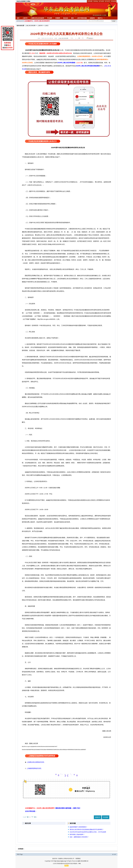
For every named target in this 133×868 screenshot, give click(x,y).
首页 (18, 18)
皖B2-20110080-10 (83, 861)
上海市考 (25, 18)
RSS (18, 854)
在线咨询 (92, 18)
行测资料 (58, 18)
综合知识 (66, 18)
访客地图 (90, 1)
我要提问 (91, 38)
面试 (72, 18)
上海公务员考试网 (30, 26)
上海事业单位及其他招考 (37, 18)
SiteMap (96, 1)
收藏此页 (98, 817)
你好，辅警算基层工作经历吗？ (79, 837)
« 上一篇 (26, 817)
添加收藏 (113, 1)
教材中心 (100, 18)
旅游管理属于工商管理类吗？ (79, 827)
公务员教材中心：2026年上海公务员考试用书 (37, 21)
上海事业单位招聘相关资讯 (35, 762)
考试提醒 (106, 817)
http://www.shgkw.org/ (60, 861)
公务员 (46, 26)
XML (80, 864)
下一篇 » (34, 817)
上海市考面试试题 (82, 18)
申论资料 (50, 18)
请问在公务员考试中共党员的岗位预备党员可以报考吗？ (87, 829)
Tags (21, 854)
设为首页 (107, 1)
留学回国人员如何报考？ (77, 834)
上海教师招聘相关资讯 (34, 768)
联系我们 (78, 859)
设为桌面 (101, 1)
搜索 (114, 21)
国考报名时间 (20, 21)
